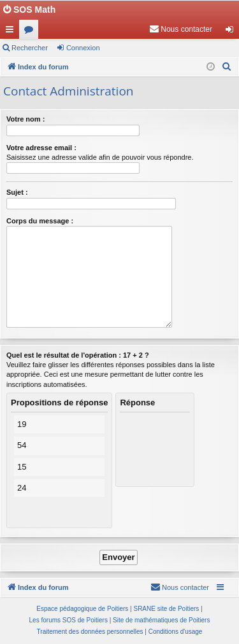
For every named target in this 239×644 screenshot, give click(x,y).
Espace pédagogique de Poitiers (82, 609)
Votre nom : (25, 119)
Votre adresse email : (41, 148)
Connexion (83, 48)
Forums (31, 32)
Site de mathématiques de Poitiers (161, 620)
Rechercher (30, 48)
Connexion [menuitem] (232, 32)
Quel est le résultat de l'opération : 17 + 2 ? (78, 355)
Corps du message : (40, 221)
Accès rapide (12, 32)
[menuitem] (181, 29)
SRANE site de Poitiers (166, 609)
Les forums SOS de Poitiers (69, 620)
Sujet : (17, 192)
